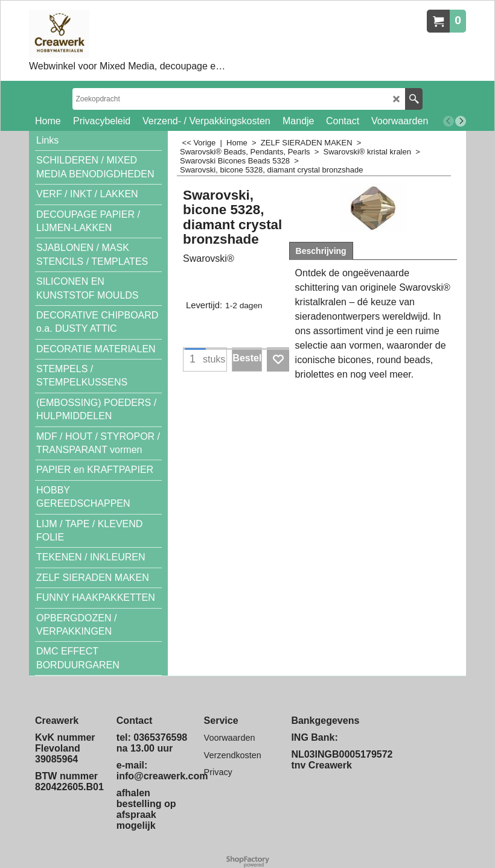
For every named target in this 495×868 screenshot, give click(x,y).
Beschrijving (321, 251)
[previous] (449, 121)
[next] (461, 121)
